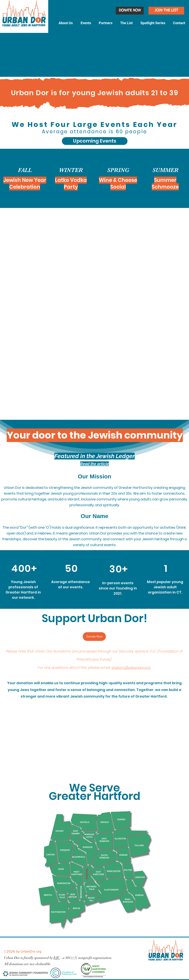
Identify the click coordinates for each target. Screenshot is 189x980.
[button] (66, 23)
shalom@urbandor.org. (131, 667)
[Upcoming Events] (95, 141)
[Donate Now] (94, 637)
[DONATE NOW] (130, 11)
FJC (57, 958)
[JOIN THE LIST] (166, 11)
